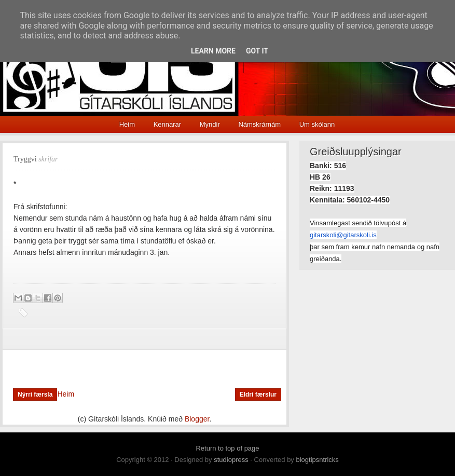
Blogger (197, 419)
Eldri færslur (258, 395)
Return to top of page (227, 448)
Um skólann (317, 124)
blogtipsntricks (317, 460)
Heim (127, 124)
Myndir (210, 124)
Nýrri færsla (35, 395)
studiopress (231, 460)
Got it (257, 51)
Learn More (213, 51)
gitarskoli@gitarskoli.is (343, 235)
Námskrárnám (259, 124)
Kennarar (167, 124)
